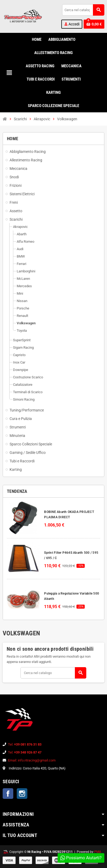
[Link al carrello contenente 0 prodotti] (94, 24)
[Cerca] (83, 10)
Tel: (25, 744)
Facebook (8, 794)
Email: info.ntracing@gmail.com (32, 760)
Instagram (22, 794)
